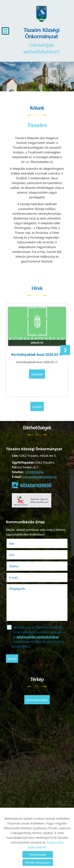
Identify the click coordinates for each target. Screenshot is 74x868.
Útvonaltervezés (37, 700)
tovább (37, 407)
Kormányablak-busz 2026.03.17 (37, 354)
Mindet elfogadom (38, 862)
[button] (65, 350)
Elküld (12, 659)
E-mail (19, 578)
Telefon (20, 566)
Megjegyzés (17, 588)
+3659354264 (34, 472)
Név (17, 544)
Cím (12, 555)
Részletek (37, 374)
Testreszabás (38, 854)
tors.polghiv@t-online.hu (40, 477)
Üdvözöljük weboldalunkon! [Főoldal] (41, 41)
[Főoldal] (41, 14)
